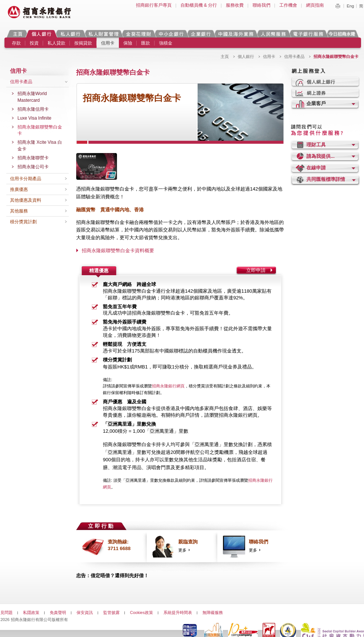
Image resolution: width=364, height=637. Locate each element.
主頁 (18, 34)
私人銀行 (70, 34)
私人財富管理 (103, 34)
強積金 (166, 43)
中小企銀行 (171, 34)
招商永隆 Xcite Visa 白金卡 (40, 146)
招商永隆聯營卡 (33, 158)
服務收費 (235, 5)
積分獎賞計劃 (23, 222)
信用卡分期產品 (26, 179)
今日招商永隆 (343, 34)
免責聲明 (58, 612)
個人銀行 (41, 34)
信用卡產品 (294, 56)
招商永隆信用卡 (33, 109)
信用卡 (108, 43)
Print (338, 6)
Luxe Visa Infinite (34, 118)
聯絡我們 (261, 5)
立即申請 (256, 270)
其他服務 (19, 211)
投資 (34, 43)
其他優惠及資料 (26, 200)
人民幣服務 (273, 34)
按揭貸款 (83, 43)
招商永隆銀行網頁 (168, 386)
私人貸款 (56, 43)
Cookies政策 (142, 612)
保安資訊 (85, 612)
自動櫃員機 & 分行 (199, 5)
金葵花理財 (138, 34)
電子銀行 (308, 34)
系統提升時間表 (178, 612)
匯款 (146, 43)
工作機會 (288, 5)
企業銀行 (201, 34)
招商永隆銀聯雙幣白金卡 (40, 130)
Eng (350, 6)
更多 (182, 550)
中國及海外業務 (235, 34)
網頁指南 (315, 5)
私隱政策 (31, 612)
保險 (128, 43)
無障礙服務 (213, 612)
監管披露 (111, 612)
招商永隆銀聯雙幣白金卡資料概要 (118, 251)
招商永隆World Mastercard (32, 97)
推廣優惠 (19, 189)
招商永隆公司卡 (33, 167)
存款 (16, 43)
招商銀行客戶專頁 (154, 5)
